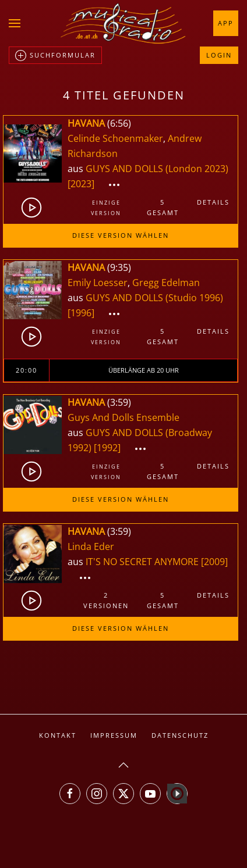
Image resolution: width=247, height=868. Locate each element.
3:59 (119, 402)
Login (219, 55)
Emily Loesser (98, 283)
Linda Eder (91, 546)
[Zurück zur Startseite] (123, 23)
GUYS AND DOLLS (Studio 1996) (154, 298)
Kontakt (58, 735)
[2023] (81, 184)
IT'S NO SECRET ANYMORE (143, 562)
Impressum (114, 735)
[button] (15, 23)
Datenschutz (180, 735)
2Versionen (106, 600)
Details (213, 202)
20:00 (27, 370)
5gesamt (163, 207)
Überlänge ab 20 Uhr (144, 370)
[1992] (107, 448)
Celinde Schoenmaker (115, 138)
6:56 (119, 123)
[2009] (214, 562)
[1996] (81, 313)
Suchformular (55, 56)
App (226, 23)
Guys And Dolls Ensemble (123, 417)
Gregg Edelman (166, 283)
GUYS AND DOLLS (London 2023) (157, 169)
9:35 (119, 267)
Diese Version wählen (121, 235)
